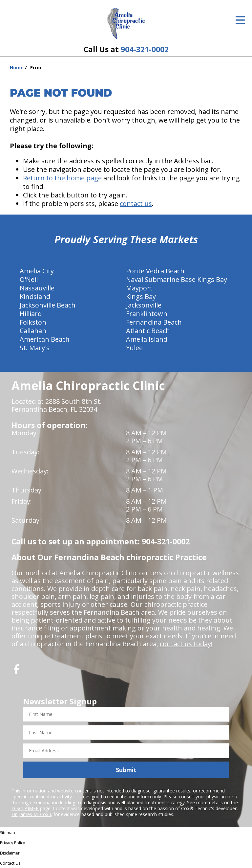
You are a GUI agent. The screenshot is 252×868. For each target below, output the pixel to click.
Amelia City (37, 271)
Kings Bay (141, 297)
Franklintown (147, 314)
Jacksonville (144, 305)
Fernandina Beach (154, 322)
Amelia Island (147, 339)
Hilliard (31, 314)
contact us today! (186, 644)
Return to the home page (62, 178)
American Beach (45, 339)
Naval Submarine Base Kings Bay (177, 279)
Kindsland (35, 297)
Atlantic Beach (148, 331)
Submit (126, 770)
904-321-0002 (145, 49)
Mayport (139, 288)
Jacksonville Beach (48, 305)
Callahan (33, 331)
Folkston (33, 322)
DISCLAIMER (25, 808)
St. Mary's (35, 348)
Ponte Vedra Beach (155, 271)
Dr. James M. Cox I (31, 814)
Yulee (134, 348)
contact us (136, 204)
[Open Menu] (240, 20)
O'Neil (29, 279)
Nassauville (37, 288)
